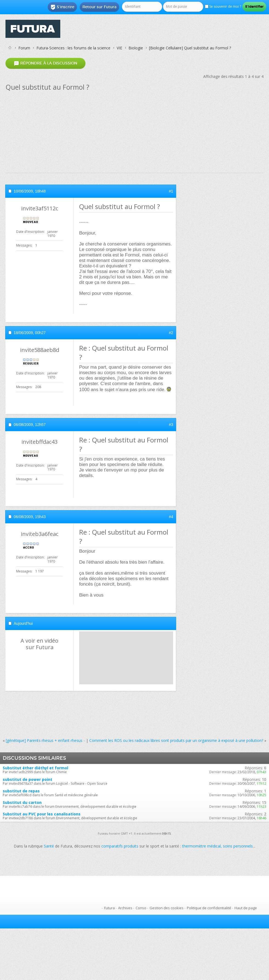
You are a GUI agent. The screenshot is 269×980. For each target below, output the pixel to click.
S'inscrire (62, 7)
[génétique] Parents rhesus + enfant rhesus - (45, 740)
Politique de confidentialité (209, 908)
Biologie (136, 48)
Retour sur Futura (99, 7)
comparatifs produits (120, 846)
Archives (125, 908)
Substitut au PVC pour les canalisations (42, 814)
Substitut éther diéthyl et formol (35, 768)
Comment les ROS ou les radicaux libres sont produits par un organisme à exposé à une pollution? (176, 740)
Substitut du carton (22, 802)
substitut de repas (21, 791)
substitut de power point (28, 779)
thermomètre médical (201, 846)
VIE (119, 48)
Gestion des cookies (167, 908)
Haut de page (246, 908)
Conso (141, 908)
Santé (49, 846)
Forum (24, 48)
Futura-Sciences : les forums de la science (73, 48)
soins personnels (238, 846)
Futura (109, 908)
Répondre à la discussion (45, 63)
